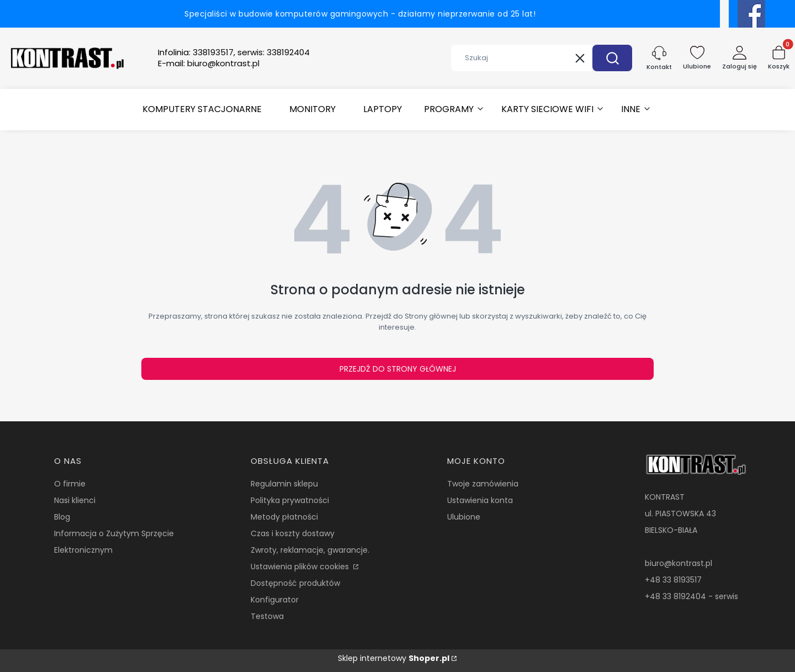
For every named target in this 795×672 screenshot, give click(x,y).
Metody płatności (284, 517)
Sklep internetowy (394, 658)
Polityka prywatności (290, 500)
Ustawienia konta (480, 500)
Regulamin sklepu (284, 484)
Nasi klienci (75, 500)
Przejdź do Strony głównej (398, 369)
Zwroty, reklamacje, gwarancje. (310, 550)
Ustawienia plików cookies (301, 567)
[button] (612, 58)
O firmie (70, 484)
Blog (62, 517)
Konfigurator (275, 600)
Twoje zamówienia (483, 484)
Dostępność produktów (295, 583)
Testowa (267, 616)
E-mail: (209, 64)
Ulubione (464, 517)
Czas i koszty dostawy (293, 533)
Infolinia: (234, 52)
